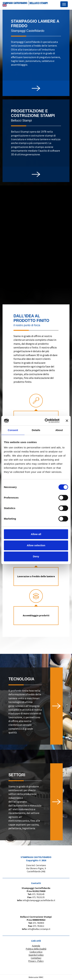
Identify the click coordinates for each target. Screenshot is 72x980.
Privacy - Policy (36, 961)
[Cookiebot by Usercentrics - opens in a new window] (45, 421)
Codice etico (36, 952)
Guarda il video (36, 955)
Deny (36, 556)
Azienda (36, 946)
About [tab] (59, 430)
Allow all (36, 534)
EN (5, 5)
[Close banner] (67, 421)
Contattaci (36, 958)
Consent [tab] (13, 430)
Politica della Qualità (36, 949)
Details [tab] (36, 430)
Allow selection (36, 545)
